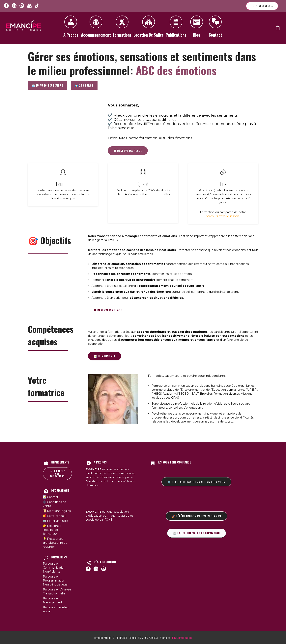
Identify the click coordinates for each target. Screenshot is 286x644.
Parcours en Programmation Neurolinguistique (55, 581)
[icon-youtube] (29, 6)
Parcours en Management (53, 600)
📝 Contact (51, 497)
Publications (176, 28)
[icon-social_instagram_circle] (22, 6)
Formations (122, 28)
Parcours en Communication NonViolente (54, 568)
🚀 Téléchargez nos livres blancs (196, 516)
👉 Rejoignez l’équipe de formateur (52, 530)
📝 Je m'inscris (105, 356)
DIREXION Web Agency (181, 638)
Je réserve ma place (128, 151)
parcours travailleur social (223, 216)
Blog (197, 28)
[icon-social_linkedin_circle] (14, 6)
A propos (71, 28)
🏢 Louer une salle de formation (197, 533)
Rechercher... (262, 6)
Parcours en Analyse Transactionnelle (57, 591)
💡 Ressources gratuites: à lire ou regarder (55, 543)
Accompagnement (96, 28)
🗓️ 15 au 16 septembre (47, 85)
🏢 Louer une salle (56, 521)
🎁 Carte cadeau (54, 516)
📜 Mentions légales (57, 511)
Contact (215, 28)
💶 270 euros (84, 85)
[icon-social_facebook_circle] (6, 6)
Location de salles (149, 28)
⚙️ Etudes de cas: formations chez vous (196, 482)
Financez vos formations (57, 474)
